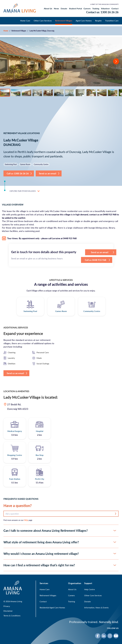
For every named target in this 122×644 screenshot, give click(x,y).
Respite (98, 21)
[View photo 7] (70, 93)
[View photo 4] (37, 93)
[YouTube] (116, 636)
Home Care (25, 21)
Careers (87, 9)
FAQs (26, 520)
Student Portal (75, 9)
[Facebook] (98, 636)
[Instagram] (110, 636)
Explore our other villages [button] (25, 191)
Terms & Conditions (12, 616)
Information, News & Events (96, 607)
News (56, 9)
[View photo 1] (5, 93)
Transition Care (112, 21)
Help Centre (89, 589)
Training (96, 9)
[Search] (116, 514)
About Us (48, 9)
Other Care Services (43, 21)
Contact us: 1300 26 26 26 (102, 12)
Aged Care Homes (84, 21)
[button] (19, 173)
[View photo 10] (102, 93)
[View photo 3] (27, 93)
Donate (64, 9)
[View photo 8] (80, 93)
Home (6, 31)
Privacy (7, 606)
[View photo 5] (48, 93)
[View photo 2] (16, 93)
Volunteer (105, 9)
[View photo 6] (59, 93)
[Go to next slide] (116, 62)
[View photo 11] (113, 93)
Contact (115, 9)
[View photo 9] (91, 93)
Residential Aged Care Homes (52, 607)
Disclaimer (8, 611)
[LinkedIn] (104, 636)
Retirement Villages (64, 21)
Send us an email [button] (48, 173)
